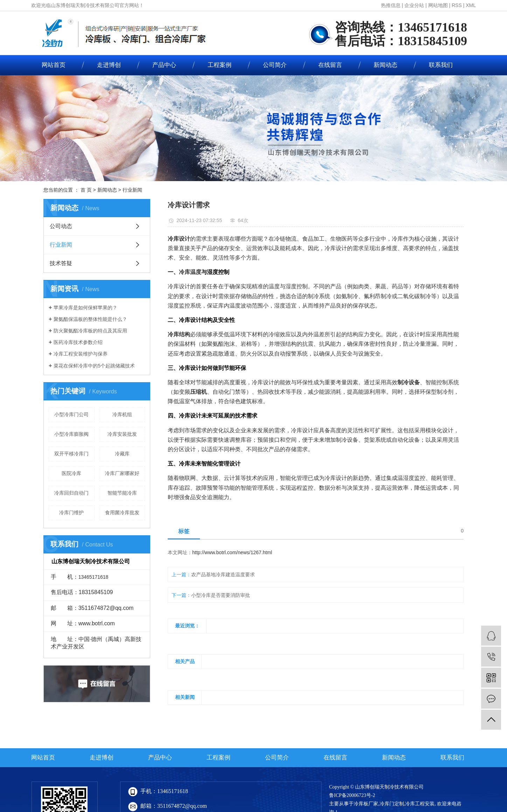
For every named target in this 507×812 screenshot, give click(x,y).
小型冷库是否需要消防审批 (221, 595)
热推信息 (391, 5)
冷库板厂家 (366, 804)
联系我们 (441, 65)
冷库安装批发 (122, 434)
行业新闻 (132, 190)
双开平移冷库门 (71, 454)
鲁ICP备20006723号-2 (352, 795)
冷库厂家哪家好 (122, 473)
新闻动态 (386, 65)
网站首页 (54, 65)
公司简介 (275, 65)
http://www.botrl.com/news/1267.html (232, 552)
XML (471, 5)
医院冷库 (71, 473)
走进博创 (109, 65)
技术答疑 (61, 263)
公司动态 (61, 226)
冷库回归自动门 (71, 493)
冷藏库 (122, 454)
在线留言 (330, 65)
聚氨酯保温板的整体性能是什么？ (90, 319)
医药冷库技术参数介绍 (78, 342)
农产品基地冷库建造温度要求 (223, 574)
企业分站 (414, 5)
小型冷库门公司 (71, 414)
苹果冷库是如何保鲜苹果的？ (85, 308)
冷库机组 (122, 414)
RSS (457, 5)
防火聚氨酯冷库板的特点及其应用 (90, 331)
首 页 (86, 190)
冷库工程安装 (420, 804)
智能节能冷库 (122, 493)
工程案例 (220, 65)
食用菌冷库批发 (122, 512)
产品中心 (164, 65)
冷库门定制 (392, 804)
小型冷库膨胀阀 (71, 434)
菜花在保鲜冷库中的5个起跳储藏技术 (94, 366)
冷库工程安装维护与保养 (81, 354)
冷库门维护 (71, 512)
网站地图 (438, 5)
